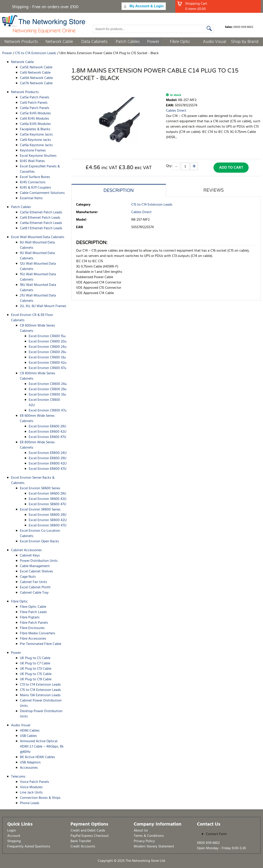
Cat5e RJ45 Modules (35, 113)
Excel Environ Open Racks (39, 541)
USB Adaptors (30, 763)
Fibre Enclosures (32, 628)
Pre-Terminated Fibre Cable (41, 644)
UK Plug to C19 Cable (36, 679)
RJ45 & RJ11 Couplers (35, 188)
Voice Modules (31, 787)
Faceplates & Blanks (35, 129)
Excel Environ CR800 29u (48, 389)
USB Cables (28, 736)
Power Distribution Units (39, 561)
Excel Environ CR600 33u (47, 358)
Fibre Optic (180, 42)
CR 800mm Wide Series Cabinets (38, 376)
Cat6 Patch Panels (34, 103)
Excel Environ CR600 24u (48, 347)
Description (119, 191)
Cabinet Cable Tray (34, 593)
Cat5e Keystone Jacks (36, 135)
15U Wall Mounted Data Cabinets (38, 277)
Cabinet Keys (30, 556)
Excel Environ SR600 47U (47, 504)
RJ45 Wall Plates (32, 161)
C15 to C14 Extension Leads (40, 690)
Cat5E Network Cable (36, 67)
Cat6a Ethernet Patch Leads (41, 223)
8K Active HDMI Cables (37, 757)
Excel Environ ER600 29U (47, 426)
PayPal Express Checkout (90, 836)
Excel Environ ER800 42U (48, 464)
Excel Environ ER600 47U (47, 437)
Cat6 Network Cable (35, 73)
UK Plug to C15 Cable (36, 674)
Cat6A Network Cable (36, 78)
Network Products (21, 42)
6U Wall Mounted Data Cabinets (37, 245)
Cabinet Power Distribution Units (41, 703)
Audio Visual (214, 42)
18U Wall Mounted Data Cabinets (38, 288)
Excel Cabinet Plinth (35, 587)
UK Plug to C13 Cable (36, 669)
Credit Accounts (83, 847)
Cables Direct (176, 111)
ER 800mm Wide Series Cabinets (37, 445)
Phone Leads (30, 803)
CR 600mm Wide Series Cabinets (37, 328)
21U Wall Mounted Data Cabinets (38, 298)
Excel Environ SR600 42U (48, 499)
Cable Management (35, 566)
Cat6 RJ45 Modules (34, 119)
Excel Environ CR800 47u (48, 411)
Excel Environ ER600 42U (48, 432)
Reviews (213, 190)
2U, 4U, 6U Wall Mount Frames (43, 306)
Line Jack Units (31, 793)
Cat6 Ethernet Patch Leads (40, 218)
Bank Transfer (81, 841)
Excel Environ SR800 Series (40, 510)
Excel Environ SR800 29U (48, 515)
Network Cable (59, 42)
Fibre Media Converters (38, 633)
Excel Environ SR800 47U (48, 526)
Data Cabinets (94, 42)
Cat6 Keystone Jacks (35, 140)
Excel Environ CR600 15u (47, 336)
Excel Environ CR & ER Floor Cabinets (32, 318)
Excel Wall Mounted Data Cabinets (38, 237)
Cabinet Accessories (26, 550)
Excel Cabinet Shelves (36, 572)
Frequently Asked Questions (29, 847)
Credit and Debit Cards (88, 831)
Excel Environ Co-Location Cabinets (40, 533)
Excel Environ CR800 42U (44, 403)
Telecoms (18, 777)
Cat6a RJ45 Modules (35, 124)
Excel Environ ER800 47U (48, 469)
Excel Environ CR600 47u (48, 368)
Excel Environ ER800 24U (48, 453)
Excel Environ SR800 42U (48, 520)
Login (12, 831)
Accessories (29, 768)
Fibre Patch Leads (33, 612)
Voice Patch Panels (34, 782)
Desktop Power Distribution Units (41, 714)
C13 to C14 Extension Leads (40, 685)
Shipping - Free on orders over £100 (45, 7)
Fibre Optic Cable (33, 607)
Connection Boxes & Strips (40, 798)
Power (153, 42)
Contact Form (216, 834)
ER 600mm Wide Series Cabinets (37, 419)
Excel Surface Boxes (35, 177)
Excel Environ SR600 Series (40, 488)
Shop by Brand (245, 42)
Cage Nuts (28, 577)
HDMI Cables (30, 731)
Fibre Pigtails (30, 618)
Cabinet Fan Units (33, 582)
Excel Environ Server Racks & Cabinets (33, 480)
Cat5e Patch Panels (35, 98)
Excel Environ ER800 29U (48, 458)
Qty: (169, 166)
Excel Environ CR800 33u (47, 395)
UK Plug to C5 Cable (35, 658)
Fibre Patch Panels (34, 623)
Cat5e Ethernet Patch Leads (41, 212)
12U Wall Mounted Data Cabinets (38, 266)
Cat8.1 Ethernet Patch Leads (41, 228)
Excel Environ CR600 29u (48, 352)
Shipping (14, 841)
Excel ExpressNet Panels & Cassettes (40, 169)
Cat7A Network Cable (36, 83)
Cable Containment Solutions (42, 193)
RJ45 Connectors (33, 182)
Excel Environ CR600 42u (48, 363)
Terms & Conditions (149, 836)
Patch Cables (128, 42)
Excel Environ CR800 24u (48, 384)
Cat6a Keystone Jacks (36, 145)
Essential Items (31, 198)
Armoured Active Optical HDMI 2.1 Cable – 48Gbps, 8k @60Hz (42, 747)
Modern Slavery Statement (154, 847)
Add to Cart (231, 168)
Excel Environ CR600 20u (48, 342)
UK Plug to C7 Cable (35, 663)
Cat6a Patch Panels (35, 108)
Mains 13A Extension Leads (40, 695)
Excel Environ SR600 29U (47, 494)
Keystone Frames (33, 151)
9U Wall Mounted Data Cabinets (37, 256)
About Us (141, 831)
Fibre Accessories (33, 639)
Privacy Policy (144, 841)
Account (14, 836)
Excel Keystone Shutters (38, 156)
